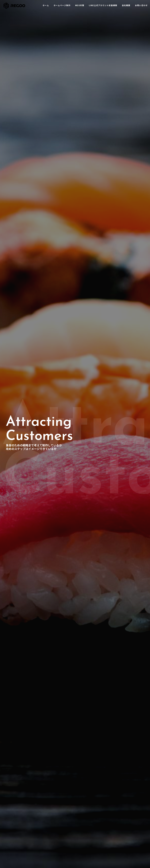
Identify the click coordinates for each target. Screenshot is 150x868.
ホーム (56, 823)
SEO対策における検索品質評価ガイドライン (122, 826)
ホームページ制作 (61, 826)
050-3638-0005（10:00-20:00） (22, 841)
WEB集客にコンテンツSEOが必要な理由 (120, 823)
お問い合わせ (59, 838)
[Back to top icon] (75, 855)
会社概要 (57, 834)
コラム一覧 (106, 836)
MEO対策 (58, 830)
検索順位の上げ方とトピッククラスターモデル (123, 830)
